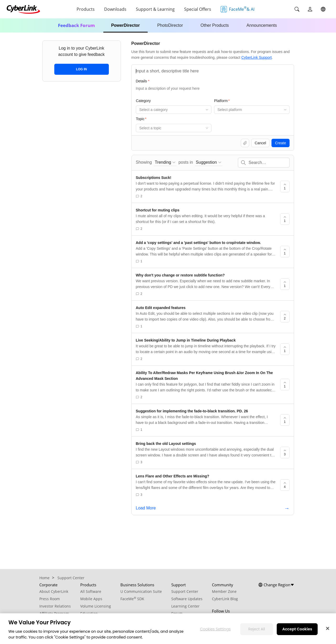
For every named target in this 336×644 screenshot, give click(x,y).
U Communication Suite (141, 591)
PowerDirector (126, 25)
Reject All (257, 632)
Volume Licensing (96, 606)
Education (89, 613)
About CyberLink (54, 591)
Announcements (262, 25)
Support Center (185, 591)
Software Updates (187, 599)
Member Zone (224, 591)
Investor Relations (55, 606)
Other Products (215, 25)
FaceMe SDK (132, 599)
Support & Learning (155, 9)
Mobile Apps (91, 599)
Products (86, 9)
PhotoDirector (170, 25)
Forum (177, 613)
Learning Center (185, 606)
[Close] (328, 632)
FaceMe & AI (238, 9)
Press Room (50, 599)
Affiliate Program (54, 613)
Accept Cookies (297, 632)
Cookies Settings (215, 632)
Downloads (115, 9)
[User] (310, 9)
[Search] (297, 9)
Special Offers (198, 9)
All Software (91, 591)
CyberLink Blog (225, 599)
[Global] (323, 9)
